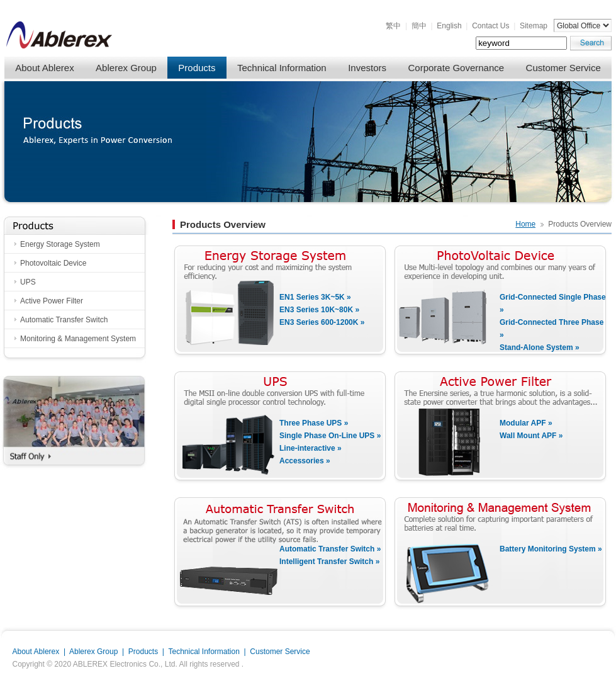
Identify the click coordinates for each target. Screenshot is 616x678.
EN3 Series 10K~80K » (319, 310)
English (449, 26)
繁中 (393, 26)
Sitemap (534, 26)
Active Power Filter (52, 301)
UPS (28, 282)
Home (525, 224)
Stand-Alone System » (540, 347)
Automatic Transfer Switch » (330, 549)
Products (197, 68)
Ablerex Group (126, 68)
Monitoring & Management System (78, 339)
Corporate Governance (456, 68)
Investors (367, 68)
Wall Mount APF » (531, 436)
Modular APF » (526, 423)
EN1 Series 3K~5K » (315, 297)
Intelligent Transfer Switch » (329, 562)
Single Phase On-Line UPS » (330, 436)
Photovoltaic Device (53, 263)
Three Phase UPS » (314, 423)
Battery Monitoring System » (551, 549)
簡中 (419, 26)
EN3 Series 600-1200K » (322, 322)
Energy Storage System (60, 244)
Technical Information (282, 68)
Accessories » (305, 461)
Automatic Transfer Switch (64, 320)
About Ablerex (44, 68)
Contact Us (490, 26)
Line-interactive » (311, 448)
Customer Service (563, 68)
